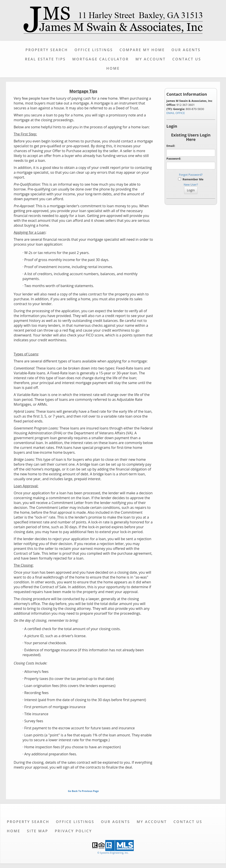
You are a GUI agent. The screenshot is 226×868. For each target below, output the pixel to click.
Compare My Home (142, 50)
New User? (191, 185)
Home (113, 68)
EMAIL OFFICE (176, 113)
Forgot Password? (191, 175)
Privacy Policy (73, 831)
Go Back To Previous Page (83, 791)
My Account (151, 59)
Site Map (38, 831)
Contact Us (187, 59)
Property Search (47, 50)
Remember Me (191, 179)
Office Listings (94, 50)
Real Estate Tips (45, 59)
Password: (174, 159)
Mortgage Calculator (101, 59)
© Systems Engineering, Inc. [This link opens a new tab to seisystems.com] (113, 853)
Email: (171, 146)
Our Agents (186, 50)
